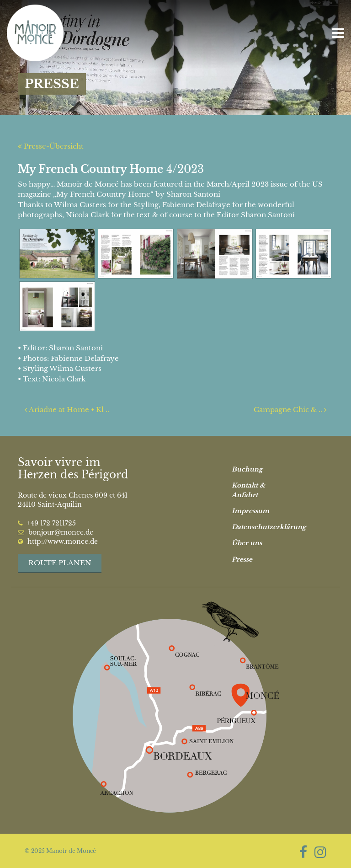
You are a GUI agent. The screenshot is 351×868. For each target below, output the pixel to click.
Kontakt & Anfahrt (248, 490)
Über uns (247, 543)
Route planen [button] (60, 563)
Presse (242, 560)
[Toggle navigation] (338, 33)
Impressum (250, 511)
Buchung (247, 469)
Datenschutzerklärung (261, 527)
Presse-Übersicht (51, 146)
